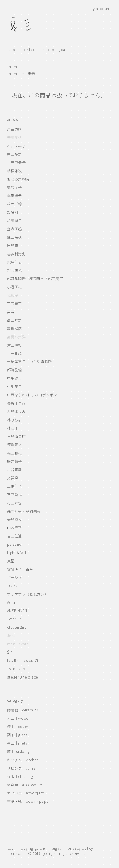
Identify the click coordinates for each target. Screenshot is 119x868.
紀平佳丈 (15, 262)
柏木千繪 (15, 204)
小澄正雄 (15, 287)
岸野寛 (13, 245)
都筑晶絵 (15, 370)
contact (29, 49)
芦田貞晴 (15, 129)
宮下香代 (15, 494)
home (14, 67)
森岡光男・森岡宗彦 (24, 511)
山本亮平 (15, 528)
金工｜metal (18, 743)
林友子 (13, 428)
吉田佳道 (15, 536)
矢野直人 (15, 519)
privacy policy (80, 848)
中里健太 (15, 378)
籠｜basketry (19, 751)
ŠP (9, 652)
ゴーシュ (15, 577)
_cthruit (14, 619)
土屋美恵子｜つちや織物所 (30, 362)
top (12, 49)
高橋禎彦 (15, 328)
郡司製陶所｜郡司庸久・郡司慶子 (35, 279)
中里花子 (15, 386)
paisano (14, 544)
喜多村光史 (16, 254)
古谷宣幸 (15, 469)
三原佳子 (15, 486)
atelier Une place (23, 677)
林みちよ (15, 420)
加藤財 (13, 212)
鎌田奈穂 (15, 237)
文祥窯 (13, 478)
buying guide (33, 848)
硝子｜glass (17, 735)
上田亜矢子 (16, 162)
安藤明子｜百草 (20, 569)
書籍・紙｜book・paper (29, 801)
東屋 (11, 561)
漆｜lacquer (18, 726)
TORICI (13, 586)
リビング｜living (21, 768)
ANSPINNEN (17, 611)
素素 (32, 73)
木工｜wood (18, 718)
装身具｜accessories (25, 785)
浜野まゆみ (16, 411)
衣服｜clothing (20, 776)
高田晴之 (15, 320)
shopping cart (55, 49)
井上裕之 (15, 154)
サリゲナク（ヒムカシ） (28, 594)
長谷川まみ (16, 403)
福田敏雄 (15, 453)
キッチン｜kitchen (23, 760)
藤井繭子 (15, 461)
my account (100, 8)
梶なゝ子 (15, 187)
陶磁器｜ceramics (23, 710)
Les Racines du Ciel (24, 660)
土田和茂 (15, 353)
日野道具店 (16, 436)
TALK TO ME (18, 669)
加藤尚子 (15, 220)
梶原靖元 (15, 196)
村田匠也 (15, 503)
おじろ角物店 (18, 179)
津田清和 (15, 345)
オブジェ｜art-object (26, 793)
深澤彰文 (15, 445)
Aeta (11, 602)
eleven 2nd (17, 627)
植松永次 (15, 171)
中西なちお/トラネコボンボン (32, 395)
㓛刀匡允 (15, 270)
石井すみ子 (16, 146)
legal (56, 848)
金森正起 (15, 229)
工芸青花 (15, 303)
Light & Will (17, 552)
